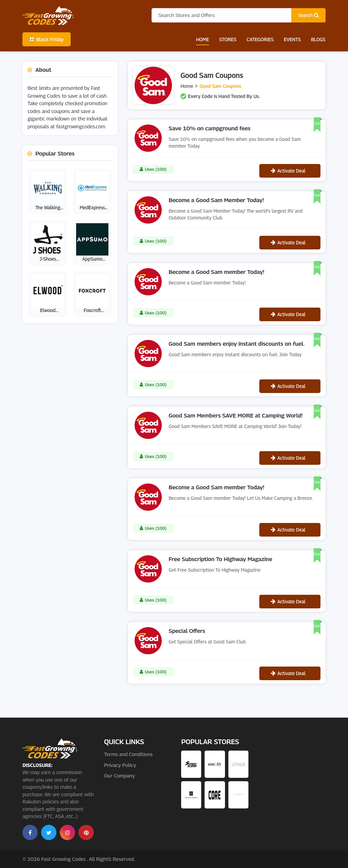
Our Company (119, 775)
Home (203, 39)
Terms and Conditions (128, 754)
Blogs (318, 39)
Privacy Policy (120, 765)
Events (292, 39)
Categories (260, 39)
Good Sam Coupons (220, 86)
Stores (228, 39)
